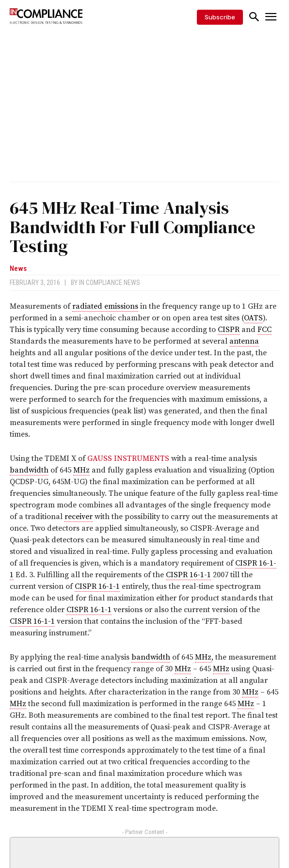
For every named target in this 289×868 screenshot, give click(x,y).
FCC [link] (265, 330)
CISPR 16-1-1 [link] (188, 575)
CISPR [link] (229, 330)
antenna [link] (244, 341)
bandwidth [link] (29, 470)
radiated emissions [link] (105, 306)
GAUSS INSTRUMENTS (128, 458)
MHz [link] (81, 470)
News (18, 269)
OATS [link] (253, 318)
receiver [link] (79, 517)
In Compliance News (110, 283)
